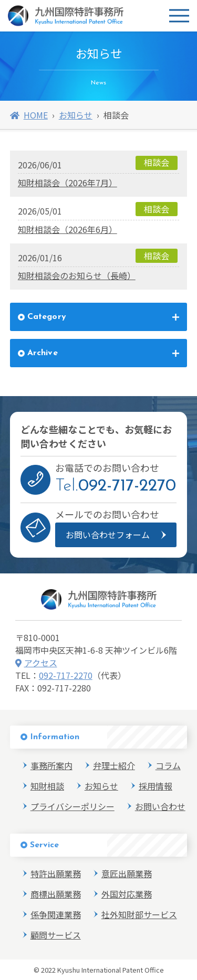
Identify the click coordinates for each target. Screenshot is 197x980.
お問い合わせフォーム (108, 535)
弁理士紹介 (114, 765)
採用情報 (155, 786)
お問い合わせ (160, 806)
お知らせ (76, 115)
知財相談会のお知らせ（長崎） (77, 275)
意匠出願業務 (127, 874)
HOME (29, 115)
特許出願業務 (56, 874)
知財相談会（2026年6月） (68, 229)
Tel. (116, 486)
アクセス (36, 663)
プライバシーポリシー (72, 806)
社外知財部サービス (139, 914)
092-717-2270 (66, 675)
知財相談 (47, 786)
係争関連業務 (56, 914)
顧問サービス (56, 935)
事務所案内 (51, 765)
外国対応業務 (127, 894)
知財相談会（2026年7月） (68, 183)
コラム (168, 765)
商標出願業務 (56, 894)
